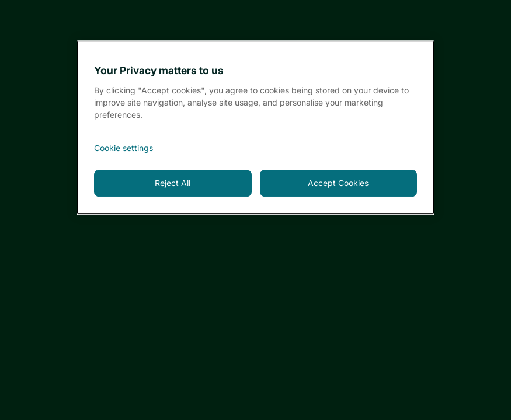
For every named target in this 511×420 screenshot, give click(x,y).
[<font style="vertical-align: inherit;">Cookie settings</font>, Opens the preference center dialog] (255, 148)
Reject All (173, 183)
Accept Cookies (338, 183)
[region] (255, 127)
